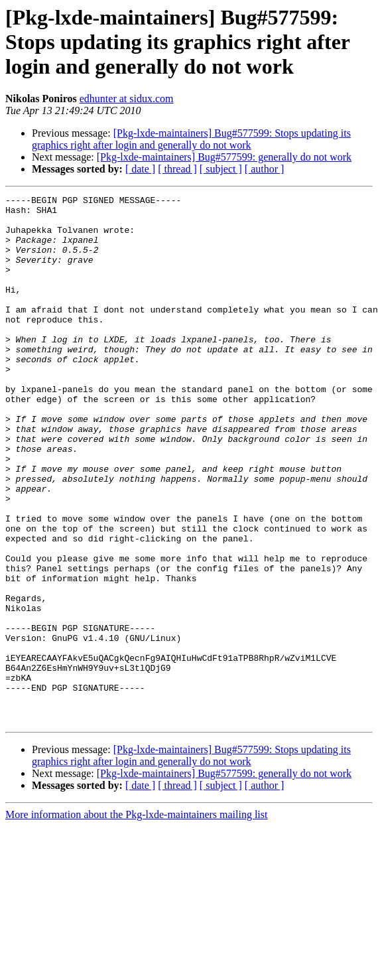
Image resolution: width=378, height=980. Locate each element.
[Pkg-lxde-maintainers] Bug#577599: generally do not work (224, 157)
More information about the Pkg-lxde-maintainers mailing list (136, 920)
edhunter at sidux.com (127, 99)
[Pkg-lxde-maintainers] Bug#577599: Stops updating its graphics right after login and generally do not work (191, 139)
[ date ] (140, 169)
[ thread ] (177, 169)
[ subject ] (221, 169)
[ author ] (265, 169)
